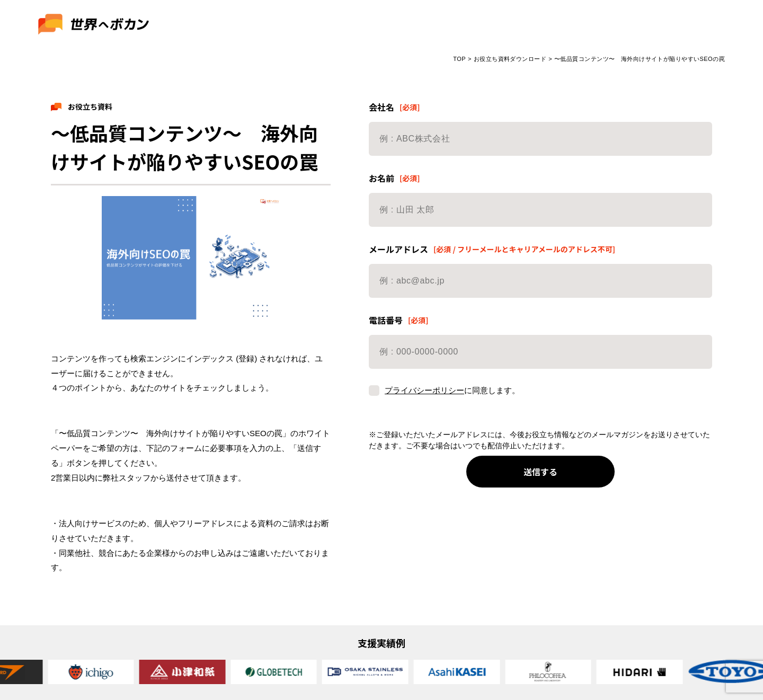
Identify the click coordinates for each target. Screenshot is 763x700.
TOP (459, 59)
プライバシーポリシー (424, 390)
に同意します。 (444, 399)
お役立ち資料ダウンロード (510, 59)
